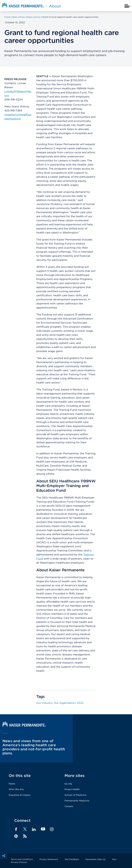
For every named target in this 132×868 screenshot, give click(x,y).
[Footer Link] (25, 830)
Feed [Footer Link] (25, 836)
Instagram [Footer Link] (52, 829)
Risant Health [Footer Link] (72, 789)
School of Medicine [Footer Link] (75, 795)
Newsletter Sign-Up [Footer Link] (96, 859)
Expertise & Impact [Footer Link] (20, 795)
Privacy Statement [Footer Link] (49, 859)
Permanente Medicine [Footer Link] (77, 801)
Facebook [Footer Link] (16, 829)
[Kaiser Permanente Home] (24, 726)
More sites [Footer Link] (75, 776)
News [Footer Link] (12, 784)
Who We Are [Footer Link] (16, 789)
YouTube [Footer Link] (43, 829)
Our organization (65, 703)
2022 (80, 703)
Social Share (4, 856)
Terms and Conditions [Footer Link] (22, 859)
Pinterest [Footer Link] (16, 836)
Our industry (44, 703)
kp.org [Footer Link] (68, 784)
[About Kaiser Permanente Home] (31, 8)
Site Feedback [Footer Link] (72, 859)
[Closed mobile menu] (127, 6)
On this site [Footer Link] (20, 776)
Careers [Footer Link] (69, 806)
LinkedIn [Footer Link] (34, 829)
